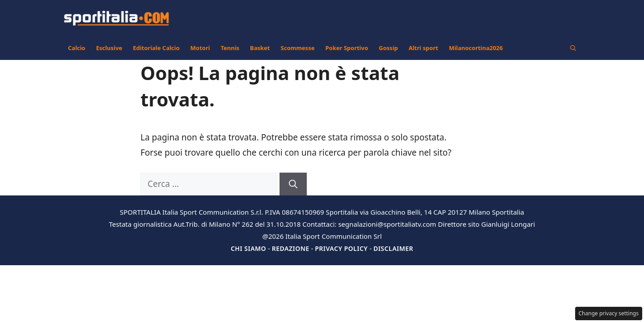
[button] (573, 48)
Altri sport (424, 48)
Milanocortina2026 (476, 48)
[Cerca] (293, 184)
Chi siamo (248, 248)
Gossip (388, 48)
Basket (260, 48)
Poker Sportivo (347, 48)
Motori (200, 48)
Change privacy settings (609, 313)
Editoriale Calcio (156, 48)
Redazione (291, 248)
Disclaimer (393, 248)
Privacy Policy (341, 248)
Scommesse (298, 48)
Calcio (77, 48)
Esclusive (109, 48)
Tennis (230, 48)
